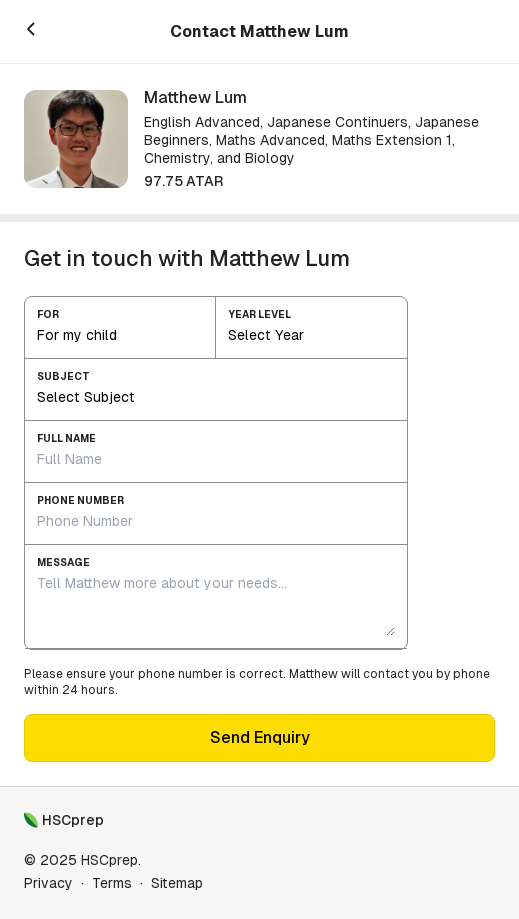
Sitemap (177, 883)
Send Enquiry (260, 737)
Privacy (48, 883)
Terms (112, 883)
